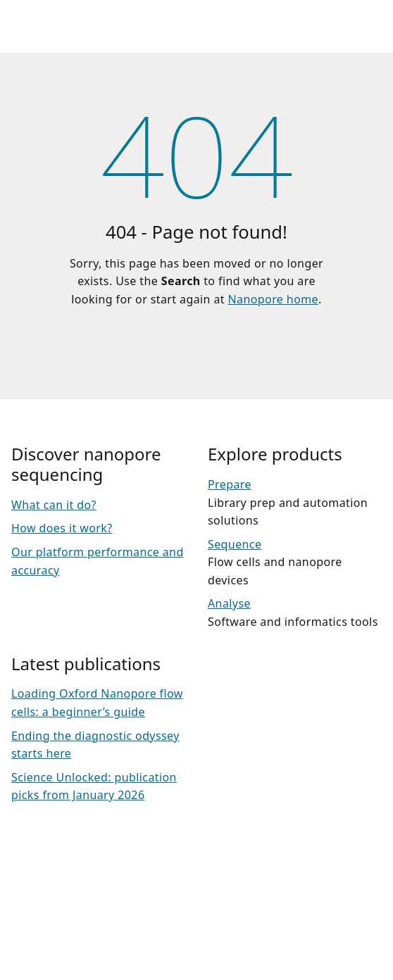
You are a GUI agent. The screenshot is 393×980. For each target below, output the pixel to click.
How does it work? (62, 528)
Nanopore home (273, 299)
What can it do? (54, 505)
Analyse (229, 603)
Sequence (235, 544)
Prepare (230, 484)
